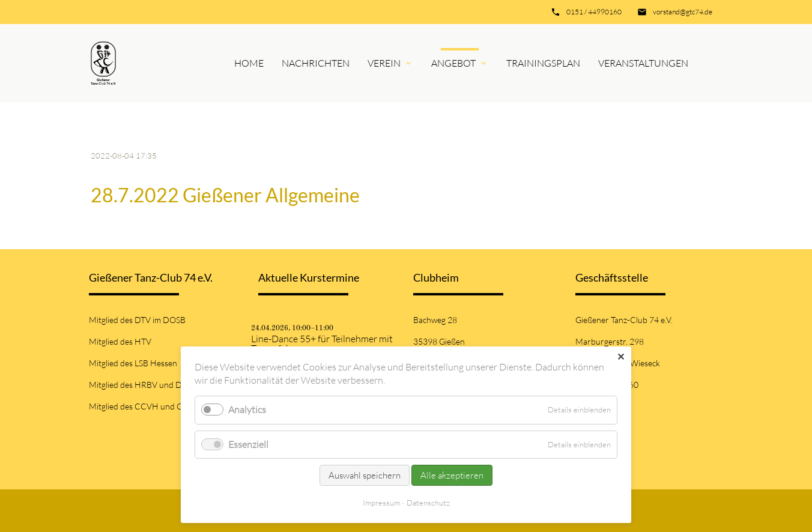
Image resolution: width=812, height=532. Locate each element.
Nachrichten (316, 63)
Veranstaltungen (643, 63)
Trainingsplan (543, 63)
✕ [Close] (621, 357)
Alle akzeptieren (452, 475)
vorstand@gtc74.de (683, 12)
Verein (384, 63)
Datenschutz (428, 503)
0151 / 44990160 (594, 12)
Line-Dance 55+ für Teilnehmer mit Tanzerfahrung (322, 343)
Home (249, 63)
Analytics (247, 410)
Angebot (453, 63)
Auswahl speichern (365, 475)
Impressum (381, 503)
